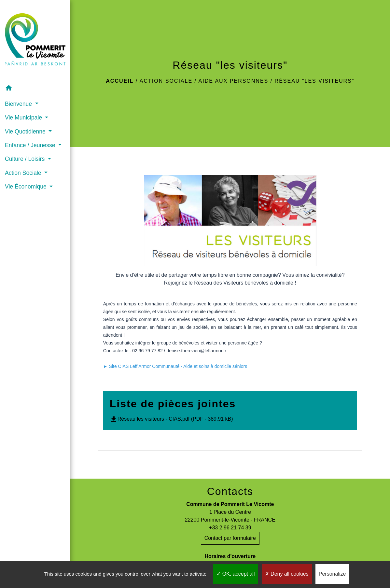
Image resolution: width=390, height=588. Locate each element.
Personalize (332, 574)
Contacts (230, 491)
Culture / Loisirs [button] (26, 159)
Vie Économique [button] (27, 187)
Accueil (120, 81)
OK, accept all (236, 574)
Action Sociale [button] (24, 173)
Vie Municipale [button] (24, 118)
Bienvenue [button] (19, 104)
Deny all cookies (287, 574)
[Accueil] (35, 41)
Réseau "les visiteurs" (315, 81)
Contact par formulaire (230, 538)
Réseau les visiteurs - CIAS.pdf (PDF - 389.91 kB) (171, 419)
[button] (35, 89)
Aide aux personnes (234, 81)
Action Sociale (166, 81)
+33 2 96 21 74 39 (230, 528)
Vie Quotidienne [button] (26, 132)
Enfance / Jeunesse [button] (31, 145)
